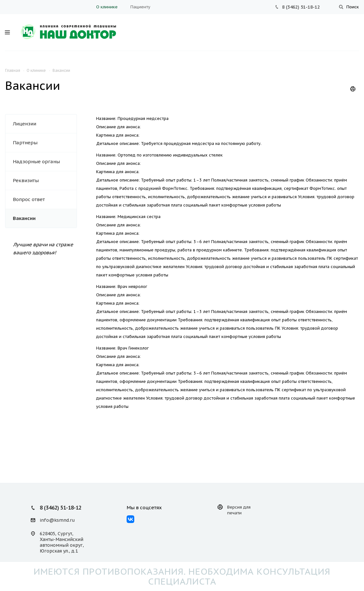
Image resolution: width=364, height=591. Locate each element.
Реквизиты (26, 180)
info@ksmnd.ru (57, 520)
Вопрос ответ (29, 199)
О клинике (107, 7)
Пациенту (140, 7)
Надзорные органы (36, 161)
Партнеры (25, 143)
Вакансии (24, 218)
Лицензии (25, 124)
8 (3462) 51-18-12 (301, 7)
